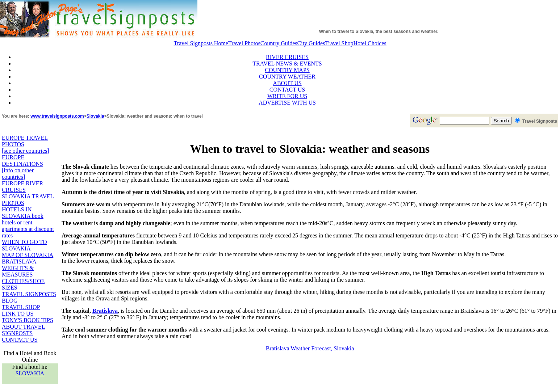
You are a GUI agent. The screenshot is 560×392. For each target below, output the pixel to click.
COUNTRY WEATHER (287, 77)
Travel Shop (339, 43)
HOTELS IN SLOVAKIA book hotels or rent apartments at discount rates (28, 222)
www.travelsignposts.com (57, 116)
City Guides (311, 43)
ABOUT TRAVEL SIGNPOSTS (24, 330)
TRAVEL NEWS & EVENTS (287, 64)
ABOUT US (287, 83)
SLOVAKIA (30, 373)
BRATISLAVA (19, 262)
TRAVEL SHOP (21, 307)
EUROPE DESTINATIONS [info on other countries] (22, 167)
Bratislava (105, 311)
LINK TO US (18, 314)
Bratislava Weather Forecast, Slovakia (310, 348)
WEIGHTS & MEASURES (18, 271)
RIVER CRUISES (287, 57)
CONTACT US (287, 90)
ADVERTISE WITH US (287, 103)
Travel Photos (244, 43)
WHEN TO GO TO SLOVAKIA (24, 245)
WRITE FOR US (287, 96)
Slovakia (95, 116)
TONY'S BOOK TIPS (28, 320)
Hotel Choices (370, 43)
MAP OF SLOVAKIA (28, 255)
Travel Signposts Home (201, 43)
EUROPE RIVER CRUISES (22, 187)
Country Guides (279, 43)
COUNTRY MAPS (287, 70)
